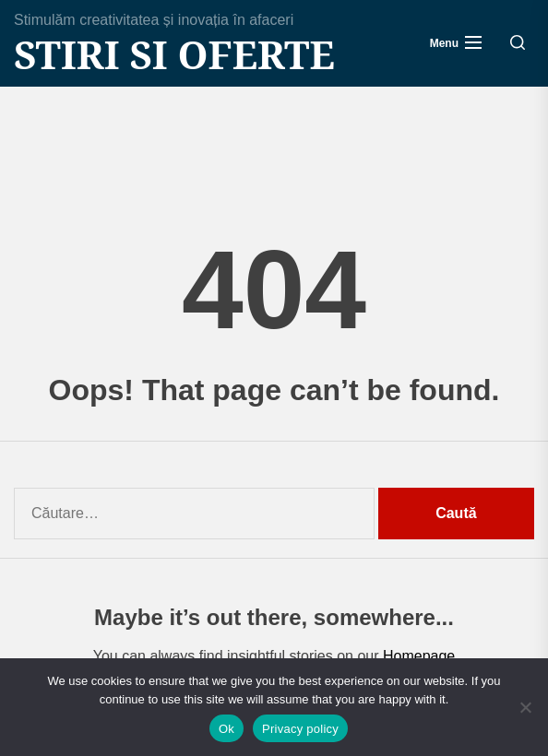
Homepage (419, 656)
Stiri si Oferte (174, 54)
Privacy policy (300, 729)
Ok (226, 729)
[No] (525, 707)
